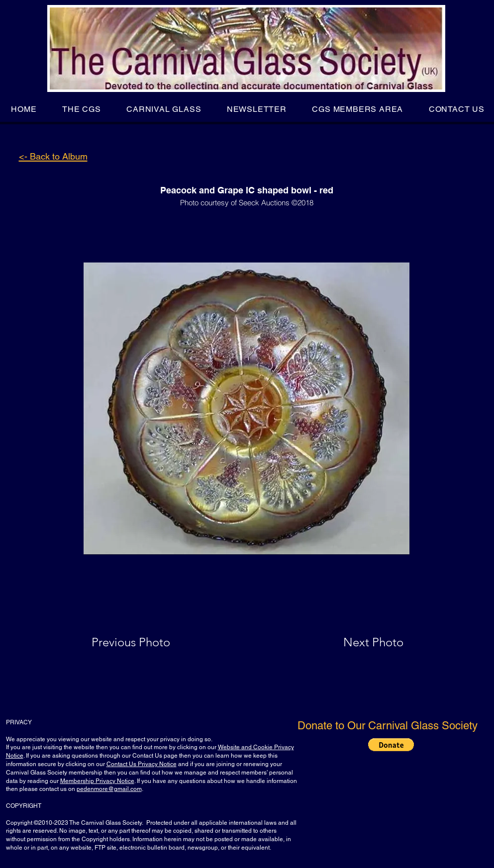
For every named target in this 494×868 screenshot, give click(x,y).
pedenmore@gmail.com (109, 789)
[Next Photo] (354, 642)
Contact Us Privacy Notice (142, 764)
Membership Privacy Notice (97, 781)
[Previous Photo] (145, 642)
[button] (81, 109)
